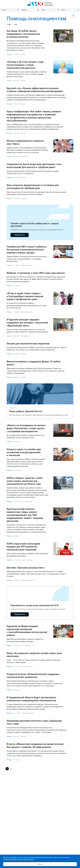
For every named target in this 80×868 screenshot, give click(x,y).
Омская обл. (24, 156)
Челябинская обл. (26, 265)
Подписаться (20, 235)
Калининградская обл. (28, 580)
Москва (23, 54)
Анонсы (9, 104)
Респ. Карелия (25, 336)
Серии (9, 536)
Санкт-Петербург (27, 501)
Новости (9, 178)
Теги (15, 24)
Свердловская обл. (27, 312)
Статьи (9, 54)
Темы (9, 24)
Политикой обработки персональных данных (19, 859)
